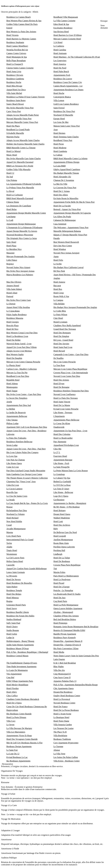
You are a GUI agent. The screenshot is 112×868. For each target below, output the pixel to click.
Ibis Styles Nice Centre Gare (19, 300)
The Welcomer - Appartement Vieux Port (71, 228)
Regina (9, 601)
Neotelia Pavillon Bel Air (17, 50)
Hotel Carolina (60, 50)
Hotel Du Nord (60, 68)
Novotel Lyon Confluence (64, 394)
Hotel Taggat (12, 391)
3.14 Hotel (58, 42)
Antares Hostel (13, 286)
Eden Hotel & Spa (61, 24)
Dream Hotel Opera (62, 514)
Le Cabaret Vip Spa (62, 478)
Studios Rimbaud (14, 619)
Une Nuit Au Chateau (16, 460)
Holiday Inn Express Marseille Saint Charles (25, 144)
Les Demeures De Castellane (19, 206)
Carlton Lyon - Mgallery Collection (22, 369)
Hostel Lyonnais (60, 322)
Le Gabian (58, 155)
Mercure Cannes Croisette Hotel (67, 39)
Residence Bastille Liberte (18, 612)
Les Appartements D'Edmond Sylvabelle (24, 184)
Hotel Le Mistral (14, 151)
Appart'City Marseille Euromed (20, 162)
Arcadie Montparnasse (16, 529)
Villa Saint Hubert (14, 289)
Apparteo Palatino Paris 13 (65, 681)
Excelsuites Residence (63, 28)
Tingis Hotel (12, 550)
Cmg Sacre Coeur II (62, 677)
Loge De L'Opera (61, 496)
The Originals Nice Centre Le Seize (22, 238)
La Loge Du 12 (13, 754)
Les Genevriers (60, 61)
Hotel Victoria (12, 35)
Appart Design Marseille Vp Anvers (22, 231)
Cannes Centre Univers (16, 53)
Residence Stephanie (15, 42)
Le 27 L (57, 452)
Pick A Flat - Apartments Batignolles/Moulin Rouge (76, 685)
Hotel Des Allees (61, 195)
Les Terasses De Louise (63, 728)
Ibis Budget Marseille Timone (66, 173)
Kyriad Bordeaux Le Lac (17, 757)
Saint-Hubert (12, 587)
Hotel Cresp (59, 293)
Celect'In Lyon (13, 485)
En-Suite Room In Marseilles (66, 198)
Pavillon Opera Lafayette (64, 547)
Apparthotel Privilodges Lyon (66, 445)
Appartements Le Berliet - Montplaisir (70, 503)
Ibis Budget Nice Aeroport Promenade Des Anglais (75, 307)
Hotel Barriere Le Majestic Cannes (21, 39)
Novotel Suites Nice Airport (18, 267)
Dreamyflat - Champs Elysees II (67, 645)
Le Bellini (11, 409)
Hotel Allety (12, 692)
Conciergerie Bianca (62, 97)
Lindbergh (58, 554)
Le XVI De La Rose (62, 485)
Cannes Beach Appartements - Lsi (68, 86)
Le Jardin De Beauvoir (16, 413)
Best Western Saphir (15, 354)
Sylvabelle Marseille (15, 133)
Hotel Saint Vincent (62, 402)
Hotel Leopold (60, 536)
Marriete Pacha (13, 137)
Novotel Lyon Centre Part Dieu (67, 376)
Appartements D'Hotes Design (66, 162)
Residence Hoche (14, 82)
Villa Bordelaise (60, 736)
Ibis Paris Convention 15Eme (66, 648)
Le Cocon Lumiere (14, 489)
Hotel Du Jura (59, 598)
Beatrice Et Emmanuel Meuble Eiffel (69, 630)
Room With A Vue (61, 296)
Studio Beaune (13, 630)
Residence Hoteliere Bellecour (19, 442)
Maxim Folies (59, 572)
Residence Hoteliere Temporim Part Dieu (71, 391)
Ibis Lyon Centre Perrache (65, 362)
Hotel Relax (12, 209)
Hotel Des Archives (62, 525)
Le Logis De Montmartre (17, 670)
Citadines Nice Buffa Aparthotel (67, 325)
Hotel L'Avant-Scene (62, 714)
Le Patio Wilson (60, 315)
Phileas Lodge (12, 423)
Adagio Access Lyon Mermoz (19, 351)
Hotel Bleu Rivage (14, 86)
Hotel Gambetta (60, 151)
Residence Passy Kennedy (65, 638)
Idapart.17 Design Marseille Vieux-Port (70, 235)
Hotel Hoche (59, 93)
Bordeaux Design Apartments (19, 746)
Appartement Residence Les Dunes (68, 90)
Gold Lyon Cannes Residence (66, 104)
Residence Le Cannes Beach (19, 17)
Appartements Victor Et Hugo (19, 736)
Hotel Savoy (12, 608)
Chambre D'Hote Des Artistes (66, 616)
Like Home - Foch (61, 463)
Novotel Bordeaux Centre (64, 703)
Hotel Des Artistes (61, 380)
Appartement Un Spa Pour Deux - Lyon (70, 431)
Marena (10, 532)
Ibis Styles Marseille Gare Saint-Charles (24, 159)
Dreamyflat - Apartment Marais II (68, 641)
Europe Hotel (59, 119)
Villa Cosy (11, 721)
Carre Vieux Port (14, 111)
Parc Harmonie (60, 442)
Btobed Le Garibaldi (62, 482)
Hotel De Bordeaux (62, 561)
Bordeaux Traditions (62, 739)
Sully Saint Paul (13, 623)
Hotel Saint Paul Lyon (63, 347)
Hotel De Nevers (14, 579)
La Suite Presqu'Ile (61, 467)
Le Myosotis (12, 576)
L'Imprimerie (59, 416)
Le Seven (10, 725)
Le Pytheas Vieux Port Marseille (20, 188)
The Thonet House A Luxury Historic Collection (27, 478)
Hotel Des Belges (14, 594)
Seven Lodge (12, 445)
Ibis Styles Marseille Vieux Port (20, 108)
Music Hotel (12, 155)
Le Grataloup (59, 474)
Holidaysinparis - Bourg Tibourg (20, 641)
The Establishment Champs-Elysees (22, 663)
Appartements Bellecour (17, 416)
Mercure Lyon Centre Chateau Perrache (23, 362)
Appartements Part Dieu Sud (19, 405)
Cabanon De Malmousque (65, 220)
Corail (9, 525)
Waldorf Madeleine (62, 518)
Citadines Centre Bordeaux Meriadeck (23, 699)
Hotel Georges (13, 322)
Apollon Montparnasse (63, 540)
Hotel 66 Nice (12, 329)
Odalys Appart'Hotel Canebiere (67, 169)
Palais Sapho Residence (17, 315)
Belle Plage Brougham (16, 61)
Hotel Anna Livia (14, 71)
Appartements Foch (62, 75)
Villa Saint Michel (14, 93)
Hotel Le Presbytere (62, 579)
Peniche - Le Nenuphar (63, 590)
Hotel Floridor (13, 688)
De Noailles (58, 358)
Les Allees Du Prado (62, 217)
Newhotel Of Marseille (63, 115)
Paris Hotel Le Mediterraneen (66, 576)
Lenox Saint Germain (16, 572)
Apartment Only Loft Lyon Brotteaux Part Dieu (27, 427)
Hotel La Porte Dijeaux (16, 717)
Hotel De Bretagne (61, 387)
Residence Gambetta (15, 79)
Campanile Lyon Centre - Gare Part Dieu (71, 354)
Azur (56, 130)
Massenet (10, 253)
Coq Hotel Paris (60, 601)
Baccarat (57, 286)
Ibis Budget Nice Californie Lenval (68, 267)
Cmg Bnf (10, 677)
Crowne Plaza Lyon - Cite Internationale (71, 373)
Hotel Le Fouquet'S (15, 64)
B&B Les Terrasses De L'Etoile (20, 166)
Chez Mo (57, 449)
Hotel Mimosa (13, 598)
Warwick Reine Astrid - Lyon (19, 344)
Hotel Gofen (12, 634)
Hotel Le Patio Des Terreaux (66, 398)
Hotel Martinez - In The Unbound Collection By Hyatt (77, 57)
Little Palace (12, 260)
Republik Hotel (13, 380)
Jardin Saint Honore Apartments (20, 645)
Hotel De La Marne (62, 405)
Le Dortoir (11, 304)
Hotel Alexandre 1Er (62, 177)
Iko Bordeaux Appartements (18, 761)
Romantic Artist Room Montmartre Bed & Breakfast (76, 627)
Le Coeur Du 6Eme (62, 423)
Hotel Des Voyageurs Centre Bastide (22, 739)
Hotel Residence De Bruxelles (19, 583)
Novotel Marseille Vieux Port (19, 119)
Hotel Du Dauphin (14, 358)
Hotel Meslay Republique (17, 685)
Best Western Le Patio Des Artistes (21, 32)
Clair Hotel (58, 318)
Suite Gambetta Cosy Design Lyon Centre (24, 474)
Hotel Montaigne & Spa (17, 57)
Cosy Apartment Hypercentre (66, 743)
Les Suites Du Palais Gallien (66, 757)
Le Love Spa (12, 456)
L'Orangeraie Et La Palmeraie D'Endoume (24, 228)
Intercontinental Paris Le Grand (20, 540)
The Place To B (60, 732)
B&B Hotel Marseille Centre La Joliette (70, 159)
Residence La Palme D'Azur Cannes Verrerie (26, 97)
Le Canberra (59, 46)
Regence (10, 264)
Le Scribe (58, 264)
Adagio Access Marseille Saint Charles (23, 140)
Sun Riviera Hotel (61, 32)
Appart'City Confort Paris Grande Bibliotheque (27, 569)
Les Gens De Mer (61, 122)
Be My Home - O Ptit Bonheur (67, 507)
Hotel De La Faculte (62, 206)
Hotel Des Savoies (61, 344)
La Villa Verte (59, 754)
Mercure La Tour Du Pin (17, 373)
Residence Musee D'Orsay (18, 648)
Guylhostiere (59, 500)
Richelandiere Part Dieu (17, 510)
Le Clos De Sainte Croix (17, 496)
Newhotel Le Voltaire (16, 514)
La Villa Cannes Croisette (64, 21)
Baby (56, 529)
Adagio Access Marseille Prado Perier (23, 115)
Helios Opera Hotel (15, 561)
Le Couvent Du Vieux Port (65, 188)
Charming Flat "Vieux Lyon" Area (21, 482)
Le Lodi (10, 220)
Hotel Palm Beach (61, 71)
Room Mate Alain (61, 543)
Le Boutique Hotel (61, 717)
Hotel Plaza (11, 246)
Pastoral (10, 296)
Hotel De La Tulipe (62, 558)
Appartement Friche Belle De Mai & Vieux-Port (74, 202)
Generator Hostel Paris (16, 605)
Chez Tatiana (12, 420)
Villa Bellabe (59, 304)
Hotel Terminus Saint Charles (66, 137)
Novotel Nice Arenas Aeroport (66, 253)
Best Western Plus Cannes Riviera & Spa (24, 21)
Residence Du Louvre (63, 79)
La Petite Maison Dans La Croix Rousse (71, 471)
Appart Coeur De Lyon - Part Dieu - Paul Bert (26, 449)
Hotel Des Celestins (62, 434)
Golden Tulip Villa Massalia (18, 169)
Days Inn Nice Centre (63, 246)
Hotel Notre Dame (61, 721)
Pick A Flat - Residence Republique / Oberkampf (27, 652)
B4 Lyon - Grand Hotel (63, 340)
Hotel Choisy (12, 627)
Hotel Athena (12, 384)
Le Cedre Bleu (60, 311)
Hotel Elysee (59, 384)
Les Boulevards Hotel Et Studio (67, 594)
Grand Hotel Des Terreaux (65, 329)
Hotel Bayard (59, 351)
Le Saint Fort (12, 750)
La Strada (11, 500)
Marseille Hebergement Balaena (67, 231)
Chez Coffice (12, 696)
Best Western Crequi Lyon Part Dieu (22, 333)
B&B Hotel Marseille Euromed (20, 198)
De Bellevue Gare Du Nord (65, 532)
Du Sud (10, 177)
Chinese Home (13, 202)
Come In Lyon (13, 467)
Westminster (12, 554)
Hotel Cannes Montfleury (17, 46)
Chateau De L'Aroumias (64, 180)
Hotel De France (60, 707)
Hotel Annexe (59, 282)
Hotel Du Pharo (13, 126)
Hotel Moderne (60, 148)
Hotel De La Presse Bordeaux (66, 710)
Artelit (9, 402)
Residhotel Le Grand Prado (18, 130)
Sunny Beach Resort (15, 104)
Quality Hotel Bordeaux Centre (67, 696)
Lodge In (10, 638)
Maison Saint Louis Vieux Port (67, 126)
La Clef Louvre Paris (15, 558)
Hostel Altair (12, 293)
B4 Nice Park (59, 271)
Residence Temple (14, 590)
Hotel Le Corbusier (15, 195)
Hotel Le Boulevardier (63, 438)
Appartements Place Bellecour (66, 420)
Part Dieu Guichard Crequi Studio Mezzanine (26, 471)
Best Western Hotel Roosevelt (66, 242)
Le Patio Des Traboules (16, 438)
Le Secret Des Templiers (17, 398)
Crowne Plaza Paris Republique (67, 565)
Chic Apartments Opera (63, 688)
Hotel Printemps (60, 623)
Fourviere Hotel (60, 456)
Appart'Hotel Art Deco (16, 90)
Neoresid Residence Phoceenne (20, 235)
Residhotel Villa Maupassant (66, 17)
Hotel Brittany (60, 510)
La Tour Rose (59, 365)
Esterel (9, 28)
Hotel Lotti (58, 521)
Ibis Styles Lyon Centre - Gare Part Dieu (24, 394)
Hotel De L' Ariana (62, 191)
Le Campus (58, 300)
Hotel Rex (58, 289)
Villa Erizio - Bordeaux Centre (66, 761)
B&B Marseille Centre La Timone (21, 148)
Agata (56, 256)
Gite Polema (12, 180)
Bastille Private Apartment (65, 634)
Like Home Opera (14, 463)
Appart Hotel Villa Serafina (18, 307)
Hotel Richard (12, 518)
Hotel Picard (59, 583)
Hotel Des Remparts (62, 333)
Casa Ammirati (60, 224)
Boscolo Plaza (12, 325)
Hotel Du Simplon (61, 336)
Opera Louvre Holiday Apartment (68, 608)
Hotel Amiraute (60, 53)
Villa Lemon (59, 100)
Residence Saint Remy (16, 100)
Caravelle (10, 565)
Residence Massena (15, 318)
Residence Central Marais (17, 656)
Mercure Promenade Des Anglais (21, 256)
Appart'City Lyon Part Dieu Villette (22, 347)
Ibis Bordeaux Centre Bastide (19, 714)
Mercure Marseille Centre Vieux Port (22, 122)
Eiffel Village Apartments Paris (20, 681)
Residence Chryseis (15, 75)
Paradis (57, 238)
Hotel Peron (59, 144)
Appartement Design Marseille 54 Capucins (72, 213)
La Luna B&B (60, 166)
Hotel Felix (58, 260)
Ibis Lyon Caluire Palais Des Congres (22, 452)
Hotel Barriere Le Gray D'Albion (68, 35)
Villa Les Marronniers (16, 732)
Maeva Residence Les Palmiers (20, 275)
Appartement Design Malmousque (21, 224)
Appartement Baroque (63, 460)
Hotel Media (59, 652)
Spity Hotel (11, 242)
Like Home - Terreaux (63, 413)
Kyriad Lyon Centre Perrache (66, 409)
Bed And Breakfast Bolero (65, 619)
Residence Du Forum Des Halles (20, 616)
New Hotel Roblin (14, 521)
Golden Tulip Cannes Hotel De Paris (22, 24)
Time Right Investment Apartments (21, 667)
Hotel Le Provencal (62, 699)
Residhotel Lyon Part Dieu (18, 376)
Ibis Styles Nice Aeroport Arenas (20, 271)
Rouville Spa (12, 492)
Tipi (55, 569)
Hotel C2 (10, 173)
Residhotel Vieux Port (63, 140)
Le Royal (10, 191)
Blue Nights (59, 667)
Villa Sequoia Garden (63, 725)
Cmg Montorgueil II (62, 674)
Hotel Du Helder (14, 340)
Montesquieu (12, 387)
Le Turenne (58, 746)
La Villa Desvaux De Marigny (19, 728)
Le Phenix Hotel (13, 365)
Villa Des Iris (59, 670)
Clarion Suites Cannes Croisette (20, 68)
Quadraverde (59, 427)
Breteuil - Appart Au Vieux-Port (67, 209)
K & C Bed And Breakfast (65, 663)
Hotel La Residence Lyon (17, 336)
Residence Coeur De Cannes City (68, 82)
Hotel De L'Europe (61, 587)
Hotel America (60, 64)
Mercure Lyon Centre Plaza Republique (70, 369)
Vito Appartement (14, 674)
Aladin (9, 547)
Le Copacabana (13, 311)
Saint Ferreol (59, 108)
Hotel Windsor (60, 249)
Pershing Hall (59, 550)
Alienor (57, 750)
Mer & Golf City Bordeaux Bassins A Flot (24, 743)
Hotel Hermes (59, 133)
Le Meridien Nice (14, 249)
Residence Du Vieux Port (64, 111)
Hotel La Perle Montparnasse (66, 605)
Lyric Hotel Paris (14, 536)
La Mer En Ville (60, 184)
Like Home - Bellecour (63, 492)
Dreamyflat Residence (63, 692)
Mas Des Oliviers (14, 282)
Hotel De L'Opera (14, 703)
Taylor (9, 543)
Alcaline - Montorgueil (63, 612)
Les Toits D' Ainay (61, 489)
